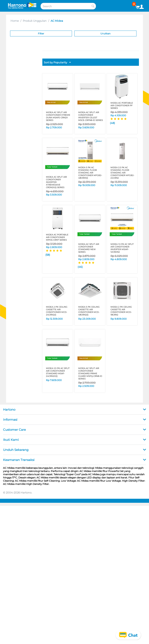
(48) (112, 123)
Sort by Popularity (57, 63)
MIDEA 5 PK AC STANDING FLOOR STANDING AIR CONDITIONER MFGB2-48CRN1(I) (90, 173)
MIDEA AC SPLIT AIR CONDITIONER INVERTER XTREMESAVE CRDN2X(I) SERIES (56, 182)
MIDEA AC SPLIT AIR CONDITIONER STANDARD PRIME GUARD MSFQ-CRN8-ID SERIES (90, 374)
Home (15, 21)
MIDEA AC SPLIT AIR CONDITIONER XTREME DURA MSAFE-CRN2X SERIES (58, 116)
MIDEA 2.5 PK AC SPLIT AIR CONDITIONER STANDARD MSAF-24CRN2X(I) (58, 372)
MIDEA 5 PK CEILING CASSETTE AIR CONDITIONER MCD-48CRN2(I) (89, 311)
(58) (48, 255)
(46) (80, 267)
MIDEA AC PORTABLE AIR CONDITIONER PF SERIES (122, 106)
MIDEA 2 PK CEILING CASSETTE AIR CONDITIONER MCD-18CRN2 (121, 311)
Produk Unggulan (35, 21)
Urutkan (105, 33)
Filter (41, 33)
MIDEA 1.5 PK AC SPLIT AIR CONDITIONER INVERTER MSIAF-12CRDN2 (122, 248)
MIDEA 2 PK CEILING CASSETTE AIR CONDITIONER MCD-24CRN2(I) (57, 311)
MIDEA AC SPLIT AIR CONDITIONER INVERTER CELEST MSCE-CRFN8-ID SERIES (91, 116)
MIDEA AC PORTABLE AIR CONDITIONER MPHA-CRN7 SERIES (57, 237)
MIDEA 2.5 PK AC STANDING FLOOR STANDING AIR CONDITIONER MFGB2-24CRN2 (122, 173)
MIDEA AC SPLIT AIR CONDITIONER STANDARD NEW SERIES (89, 248)
